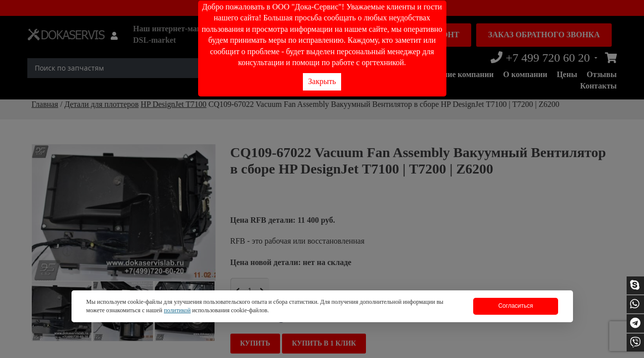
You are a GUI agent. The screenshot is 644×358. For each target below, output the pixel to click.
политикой (177, 310)
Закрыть (322, 81)
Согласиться (515, 306)
